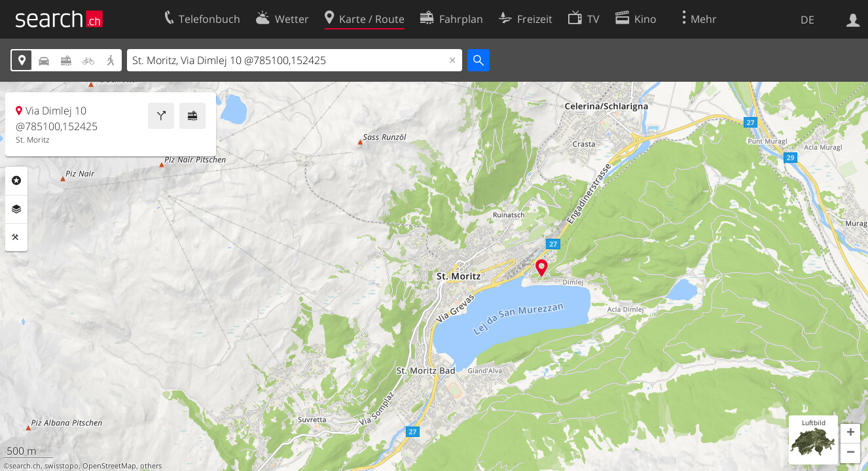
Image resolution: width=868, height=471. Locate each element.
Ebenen (16, 209)
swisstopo (62, 466)
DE (807, 20)
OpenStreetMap (109, 466)
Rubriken (16, 181)
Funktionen (16, 237)
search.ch (25, 466)
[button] (850, 434)
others (151, 466)
